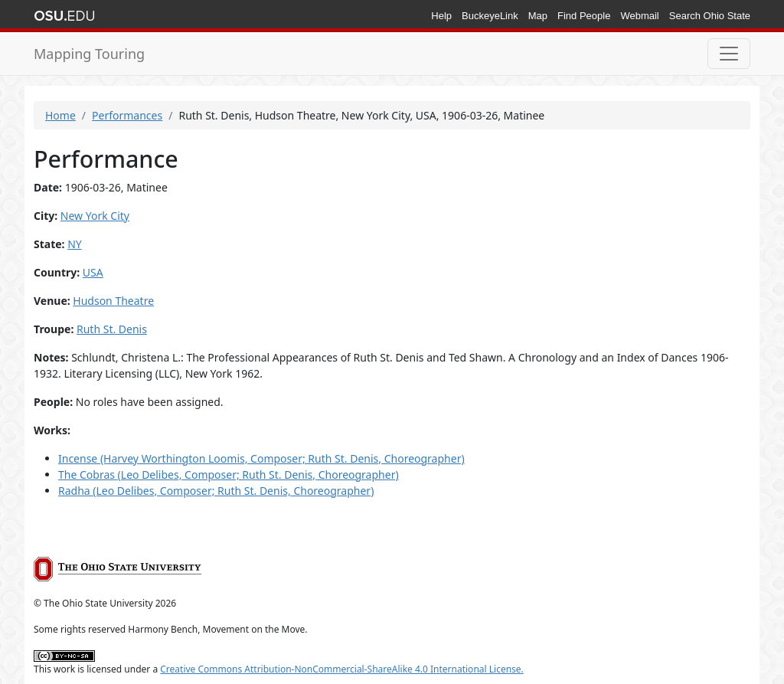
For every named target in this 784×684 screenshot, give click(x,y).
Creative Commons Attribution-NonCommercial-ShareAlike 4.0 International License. (342, 669)
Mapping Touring (89, 54)
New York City (95, 216)
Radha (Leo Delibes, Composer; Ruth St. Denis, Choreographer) (216, 491)
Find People (584, 16)
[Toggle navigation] (729, 54)
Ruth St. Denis (112, 329)
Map (538, 16)
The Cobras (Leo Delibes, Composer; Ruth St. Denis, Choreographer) (229, 475)
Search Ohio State (710, 16)
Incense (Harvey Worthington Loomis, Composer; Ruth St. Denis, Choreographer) (261, 458)
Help (441, 16)
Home (60, 115)
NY (75, 244)
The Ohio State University (64, 16)
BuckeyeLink (490, 16)
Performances (127, 115)
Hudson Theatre (113, 301)
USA (93, 272)
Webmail (639, 16)
